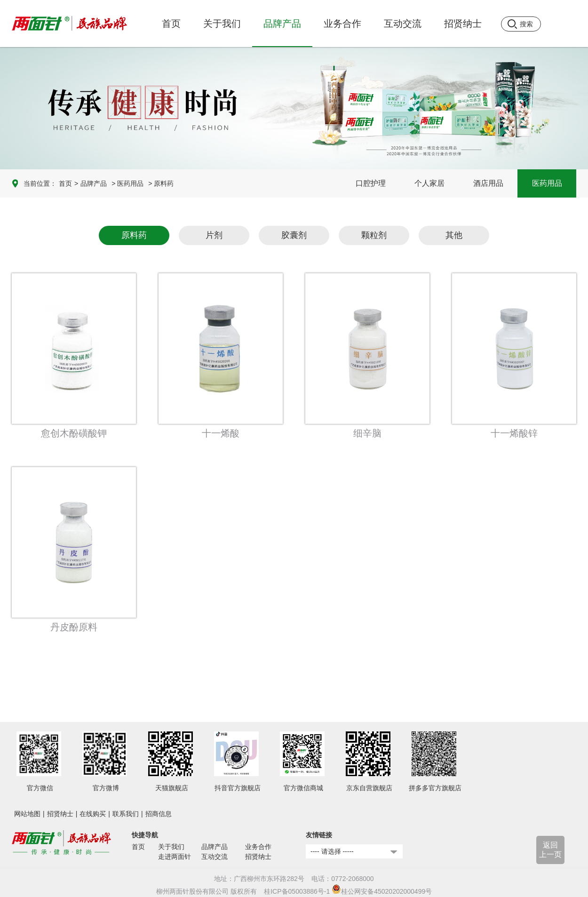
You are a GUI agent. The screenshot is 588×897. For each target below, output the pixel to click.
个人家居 (429, 183)
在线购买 (93, 814)
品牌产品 (94, 183)
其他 (454, 235)
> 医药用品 (127, 183)
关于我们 (171, 847)
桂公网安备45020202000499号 (382, 891)
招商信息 (159, 814)
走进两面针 (175, 857)
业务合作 (258, 847)
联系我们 (126, 814)
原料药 (134, 235)
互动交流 (215, 857)
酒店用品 (488, 183)
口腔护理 (371, 183)
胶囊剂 (294, 235)
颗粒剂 (374, 235)
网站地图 (27, 814)
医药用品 (547, 183)
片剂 (214, 235)
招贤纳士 (60, 814)
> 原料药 (161, 183)
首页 (171, 24)
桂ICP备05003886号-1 (297, 891)
